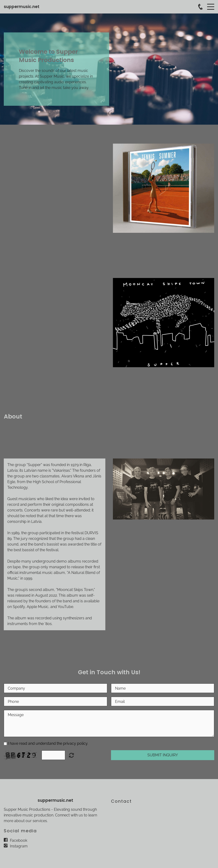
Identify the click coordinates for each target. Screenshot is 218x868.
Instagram (19, 846)
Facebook (19, 840)
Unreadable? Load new (71, 755)
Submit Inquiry (163, 755)
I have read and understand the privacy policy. (48, 743)
